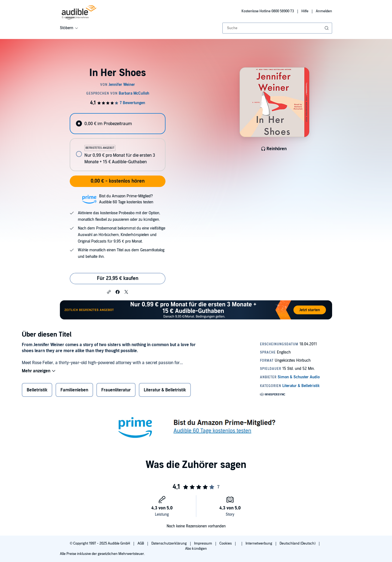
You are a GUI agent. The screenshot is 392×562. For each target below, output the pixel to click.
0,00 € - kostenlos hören (118, 181)
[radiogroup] (118, 142)
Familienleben (74, 390)
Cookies (226, 543)
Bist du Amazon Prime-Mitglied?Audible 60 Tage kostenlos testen (126, 199)
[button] (109, 292)
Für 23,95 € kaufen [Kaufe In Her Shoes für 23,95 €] (118, 278)
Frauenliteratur (116, 390)
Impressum (203, 543)
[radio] (118, 124)
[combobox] (277, 28)
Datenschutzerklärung (169, 543)
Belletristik (37, 390)
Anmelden (324, 11)
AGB (141, 543)
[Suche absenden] (327, 28)
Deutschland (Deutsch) (298, 543)
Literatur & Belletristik (165, 390)
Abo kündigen (196, 549)
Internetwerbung (259, 543)
